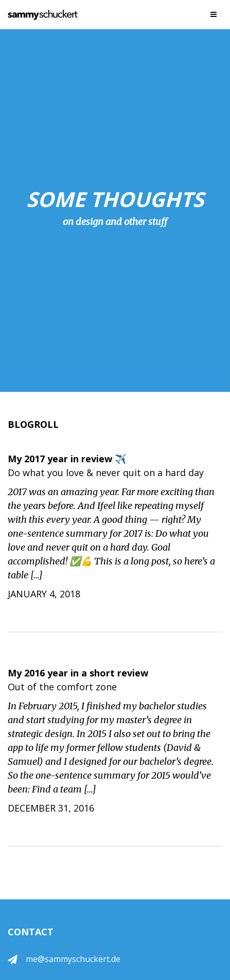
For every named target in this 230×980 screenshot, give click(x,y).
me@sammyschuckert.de (73, 959)
